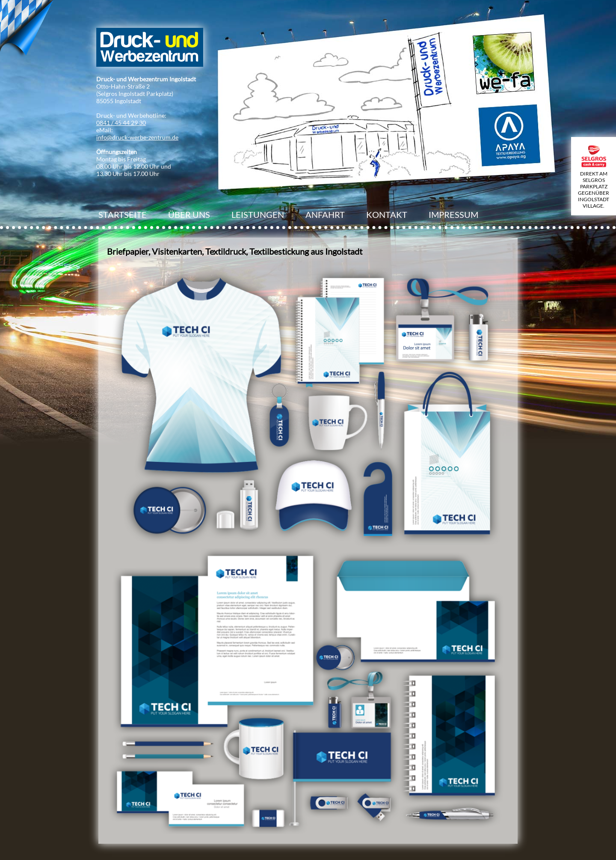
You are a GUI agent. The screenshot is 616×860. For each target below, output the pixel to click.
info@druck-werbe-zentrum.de (137, 137)
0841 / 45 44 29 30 (121, 123)
